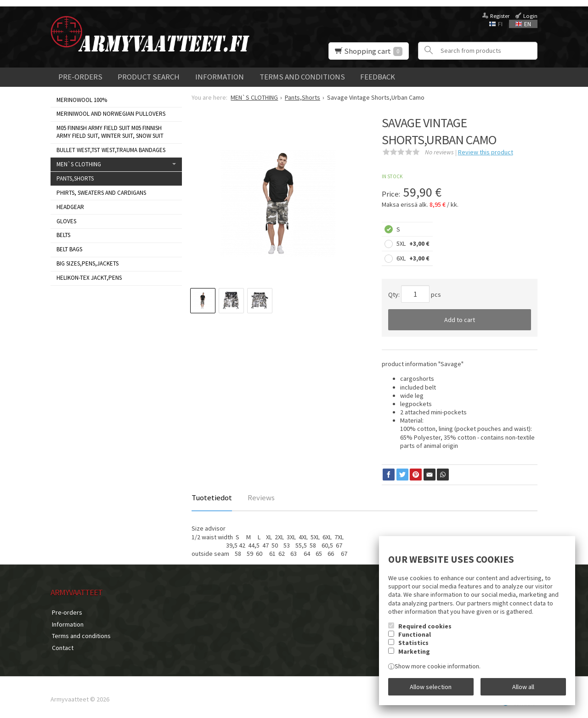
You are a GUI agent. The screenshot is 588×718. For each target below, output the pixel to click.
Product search (149, 77)
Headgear (70, 207)
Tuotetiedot (212, 498)
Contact (61, 645)
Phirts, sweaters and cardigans (101, 193)
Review (486, 152)
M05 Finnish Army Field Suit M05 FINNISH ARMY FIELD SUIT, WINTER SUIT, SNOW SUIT (110, 132)
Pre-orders (80, 77)
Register (500, 16)
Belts (63, 235)
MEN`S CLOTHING (79, 164)
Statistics (413, 645)
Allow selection (431, 687)
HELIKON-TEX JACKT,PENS (89, 278)
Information (220, 77)
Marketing (414, 653)
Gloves (66, 221)
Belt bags (69, 249)
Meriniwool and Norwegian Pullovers (111, 114)
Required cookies (425, 628)
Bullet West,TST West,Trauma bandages (111, 150)
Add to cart (460, 320)
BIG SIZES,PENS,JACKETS (88, 263)
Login (530, 16)
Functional (415, 636)
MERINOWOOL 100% (82, 100)
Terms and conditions (302, 77)
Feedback (378, 77)
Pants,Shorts (75, 178)
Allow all (523, 687)
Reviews (261, 498)
